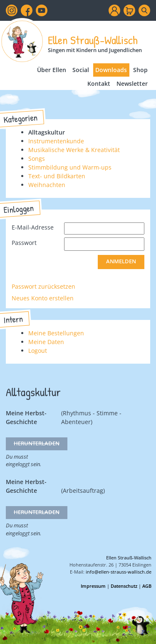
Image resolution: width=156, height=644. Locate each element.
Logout (38, 351)
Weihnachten (47, 185)
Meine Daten (46, 342)
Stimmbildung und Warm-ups (70, 167)
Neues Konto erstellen (43, 298)
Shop (140, 70)
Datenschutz (124, 586)
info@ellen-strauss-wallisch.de (119, 572)
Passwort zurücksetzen (43, 286)
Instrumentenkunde (56, 141)
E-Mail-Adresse (33, 227)
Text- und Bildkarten (57, 176)
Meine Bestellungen (56, 333)
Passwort (24, 243)
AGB (147, 586)
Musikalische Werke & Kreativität (74, 150)
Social (81, 70)
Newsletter (132, 84)
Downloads (111, 70)
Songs (37, 159)
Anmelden (121, 261)
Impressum (93, 586)
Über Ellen (52, 70)
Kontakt (99, 84)
